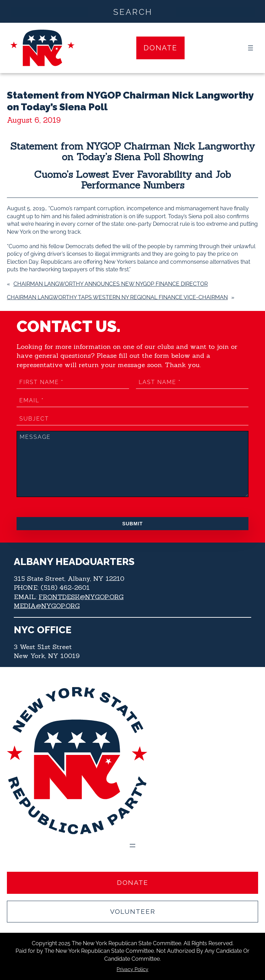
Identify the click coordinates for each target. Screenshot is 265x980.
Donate (160, 48)
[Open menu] (251, 48)
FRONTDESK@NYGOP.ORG (81, 597)
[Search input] (133, 11)
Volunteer (133, 911)
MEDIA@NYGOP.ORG (47, 606)
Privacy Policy (132, 969)
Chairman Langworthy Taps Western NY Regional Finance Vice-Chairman (117, 297)
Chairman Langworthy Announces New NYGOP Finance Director (111, 284)
